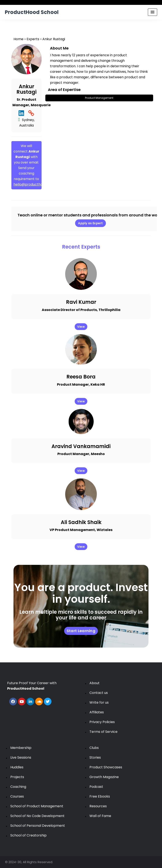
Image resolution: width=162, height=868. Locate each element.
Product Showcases (106, 767)
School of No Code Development (37, 816)
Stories (95, 757)
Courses (17, 796)
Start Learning (81, 631)
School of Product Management (37, 806)
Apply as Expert (90, 223)
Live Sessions (21, 757)
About (94, 683)
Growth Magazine (104, 777)
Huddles (17, 767)
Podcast (96, 787)
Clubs (94, 748)
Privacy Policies (102, 722)
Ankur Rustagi (54, 39)
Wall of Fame (100, 816)
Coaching (18, 787)
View (81, 327)
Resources (98, 806)
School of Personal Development (38, 826)
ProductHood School (32, 12)
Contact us (99, 693)
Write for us (99, 702)
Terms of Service (103, 732)
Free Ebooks (100, 796)
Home (18, 39)
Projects (17, 777)
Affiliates (97, 712)
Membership (21, 748)
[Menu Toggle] (153, 12)
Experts (33, 39)
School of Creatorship (28, 835)
